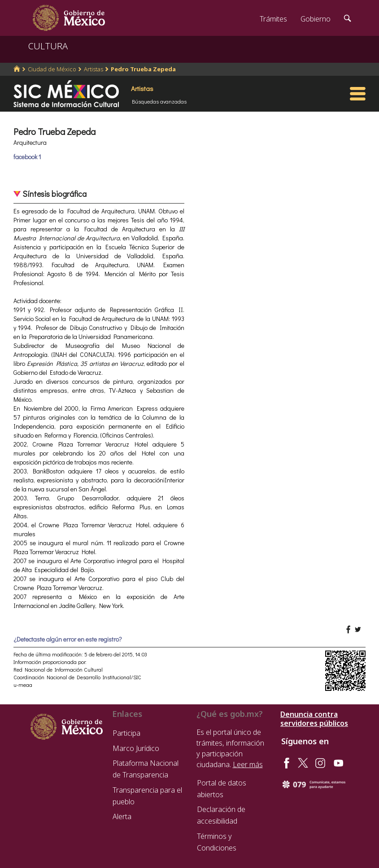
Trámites (273, 19)
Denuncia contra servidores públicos (314, 719)
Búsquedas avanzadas (159, 101)
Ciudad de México (52, 69)
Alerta (122, 816)
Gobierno (316, 19)
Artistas (94, 69)
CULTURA (48, 46)
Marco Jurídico (136, 748)
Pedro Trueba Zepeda (143, 69)
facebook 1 (27, 157)
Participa (126, 733)
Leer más (248, 764)
